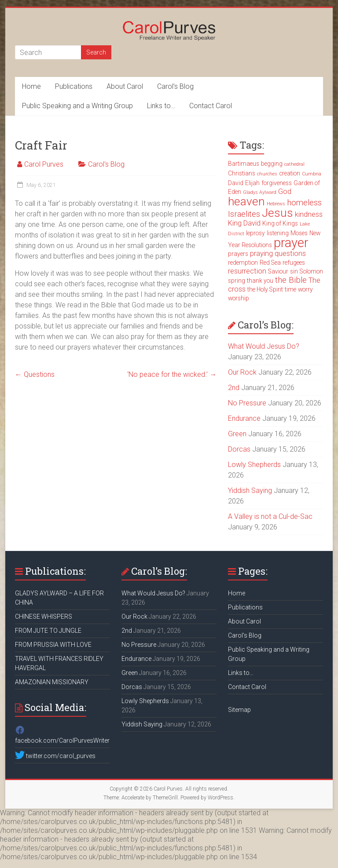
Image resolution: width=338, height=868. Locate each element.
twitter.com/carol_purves (55, 756)
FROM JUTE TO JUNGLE (48, 631)
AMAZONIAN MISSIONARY (52, 682)
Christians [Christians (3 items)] (242, 173)
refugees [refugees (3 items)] (294, 263)
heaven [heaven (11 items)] (246, 201)
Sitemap (239, 710)
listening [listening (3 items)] (278, 233)
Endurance (244, 418)
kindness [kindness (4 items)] (309, 214)
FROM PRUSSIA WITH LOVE (53, 645)
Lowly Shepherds (254, 465)
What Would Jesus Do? (264, 346)
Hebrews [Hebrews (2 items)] (276, 204)
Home (31, 86)
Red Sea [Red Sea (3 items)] (270, 263)
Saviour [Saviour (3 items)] (278, 271)
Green (237, 434)
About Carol (125, 86)
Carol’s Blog (175, 86)
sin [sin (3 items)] (294, 271)
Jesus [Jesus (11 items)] (277, 213)
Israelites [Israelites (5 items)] (244, 214)
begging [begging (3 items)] (272, 164)
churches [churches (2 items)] (267, 174)
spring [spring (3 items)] (237, 281)
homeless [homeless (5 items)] (304, 203)
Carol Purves (44, 164)
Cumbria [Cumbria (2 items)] (312, 174)
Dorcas (239, 449)
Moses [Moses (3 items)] (299, 233)
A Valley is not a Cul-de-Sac (270, 516)
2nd (234, 388)
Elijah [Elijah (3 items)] (252, 183)
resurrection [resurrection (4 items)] (247, 271)
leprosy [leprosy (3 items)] (255, 233)
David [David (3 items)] (236, 183)
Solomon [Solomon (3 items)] (311, 271)
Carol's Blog (106, 164)
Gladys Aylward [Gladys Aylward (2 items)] (260, 192)
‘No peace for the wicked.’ (172, 374)
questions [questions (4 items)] (290, 253)
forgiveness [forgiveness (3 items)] (277, 183)
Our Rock (242, 372)
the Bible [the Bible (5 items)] (291, 280)
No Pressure (247, 403)
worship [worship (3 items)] (239, 298)
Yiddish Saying (250, 491)
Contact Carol (211, 106)
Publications (74, 86)
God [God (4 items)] (285, 191)
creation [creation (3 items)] (290, 173)
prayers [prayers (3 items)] (238, 254)
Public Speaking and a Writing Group (77, 106)
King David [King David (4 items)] (244, 223)
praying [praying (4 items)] (261, 253)
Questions (35, 374)
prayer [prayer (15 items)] (291, 243)
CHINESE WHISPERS (44, 616)
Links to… (161, 106)
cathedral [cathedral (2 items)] (294, 164)
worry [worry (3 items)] (305, 289)
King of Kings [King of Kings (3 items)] (280, 223)
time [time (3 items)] (290, 289)
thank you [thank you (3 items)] (260, 281)
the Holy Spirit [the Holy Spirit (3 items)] (265, 289)
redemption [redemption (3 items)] (243, 263)
